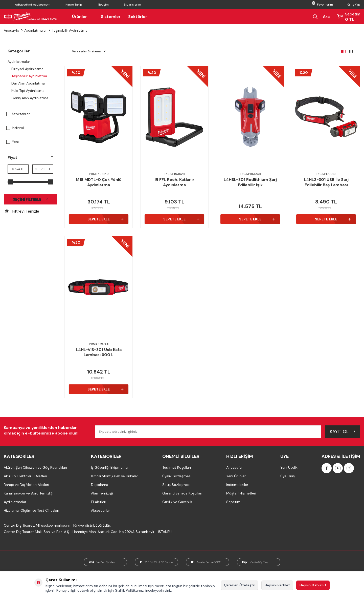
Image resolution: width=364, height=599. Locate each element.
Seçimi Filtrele (30, 199)
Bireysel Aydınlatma (27, 69)
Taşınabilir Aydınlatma (29, 76)
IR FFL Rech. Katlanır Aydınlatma (175, 182)
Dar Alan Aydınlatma (28, 83)
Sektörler (138, 17)
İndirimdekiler (237, 485)
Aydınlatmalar (36, 30)
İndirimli (15, 128)
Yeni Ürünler (236, 476)
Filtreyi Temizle (22, 211)
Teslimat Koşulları (177, 467)
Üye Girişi (288, 476)
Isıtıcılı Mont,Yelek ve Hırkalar (115, 476)
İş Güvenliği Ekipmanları (110, 467)
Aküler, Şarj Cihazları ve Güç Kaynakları (35, 467)
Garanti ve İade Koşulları (182, 493)
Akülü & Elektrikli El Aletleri (25, 476)
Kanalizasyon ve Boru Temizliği (29, 493)
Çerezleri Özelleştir (240, 585)
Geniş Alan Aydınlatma (30, 98)
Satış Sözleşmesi (176, 485)
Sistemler (111, 17)
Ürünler (83, 17)
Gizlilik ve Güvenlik (177, 502)
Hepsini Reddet (277, 585)
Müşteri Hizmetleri (241, 493)
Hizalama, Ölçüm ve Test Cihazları (31, 510)
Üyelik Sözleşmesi (177, 476)
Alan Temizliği (102, 493)
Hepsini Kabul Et (313, 585)
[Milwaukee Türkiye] (30, 17)
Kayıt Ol (343, 431)
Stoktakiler (18, 114)
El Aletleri (99, 502)
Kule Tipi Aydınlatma (28, 91)
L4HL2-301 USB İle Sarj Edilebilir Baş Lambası (326, 182)
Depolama (100, 485)
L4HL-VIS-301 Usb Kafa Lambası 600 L (99, 352)
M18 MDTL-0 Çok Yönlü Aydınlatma (99, 182)
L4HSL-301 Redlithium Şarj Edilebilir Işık (250, 182)
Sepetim (233, 502)
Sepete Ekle (105, 219)
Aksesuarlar (100, 510)
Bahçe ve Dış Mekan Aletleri (26, 485)
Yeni (13, 142)
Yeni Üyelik (289, 467)
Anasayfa (12, 30)
